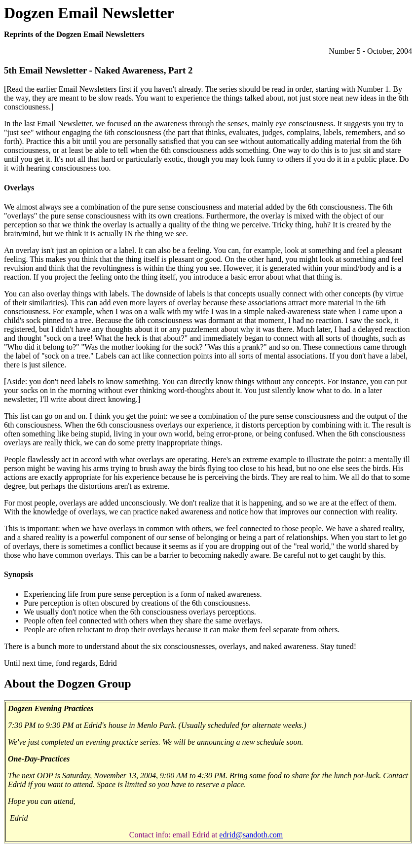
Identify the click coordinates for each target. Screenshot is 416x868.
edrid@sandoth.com (251, 835)
